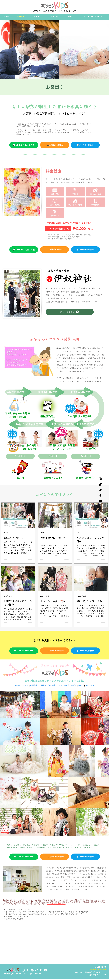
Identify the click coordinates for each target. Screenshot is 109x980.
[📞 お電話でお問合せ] (55, 145)
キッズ (81, 685)
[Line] (32, 970)
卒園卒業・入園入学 (38, 685)
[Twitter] (100, 484)
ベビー (74, 685)
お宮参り (18, 685)
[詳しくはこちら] (70, 312)
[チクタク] (100, 490)
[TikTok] (37, 970)
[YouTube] (100, 501)
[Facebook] (100, 496)
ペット (60, 685)
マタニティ (90, 685)
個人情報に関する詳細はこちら (56, 904)
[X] (28, 970)
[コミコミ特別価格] (58, 229)
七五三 (26, 685)
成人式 (67, 685)
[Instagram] (100, 479)
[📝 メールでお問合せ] (85, 250)
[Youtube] (46, 970)
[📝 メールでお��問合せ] (85, 145)
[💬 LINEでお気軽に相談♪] (24, 145)
